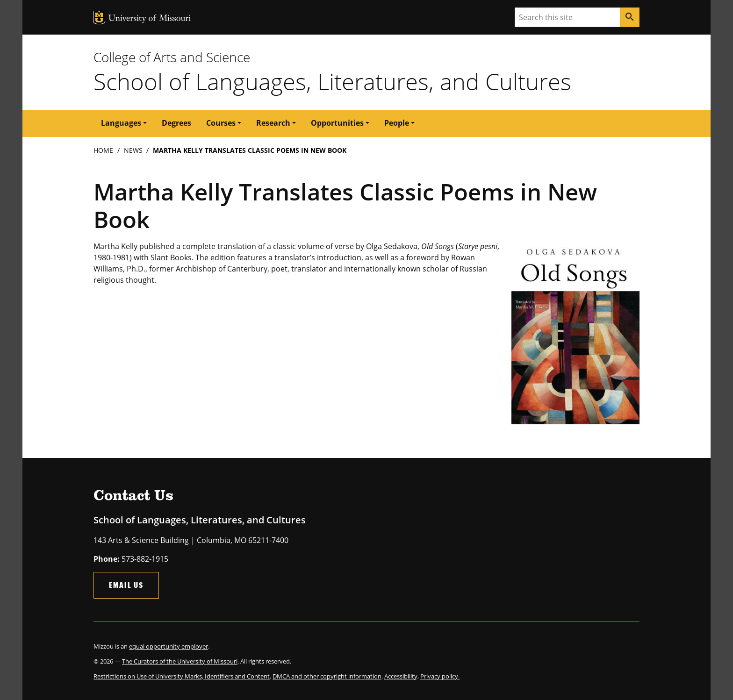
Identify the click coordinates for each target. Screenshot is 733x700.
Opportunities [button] (337, 123)
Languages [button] (121, 123)
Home (103, 150)
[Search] (630, 17)
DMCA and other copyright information (327, 676)
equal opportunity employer (169, 646)
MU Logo (99, 18)
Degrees (176, 123)
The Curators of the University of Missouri (180, 661)
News (133, 150)
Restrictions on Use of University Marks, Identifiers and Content (182, 676)
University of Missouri (150, 19)
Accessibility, (402, 676)
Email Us (126, 585)
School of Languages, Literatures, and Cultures (332, 81)
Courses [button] (221, 123)
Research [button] (273, 123)
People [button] (397, 123)
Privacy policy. (440, 676)
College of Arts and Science (172, 57)
